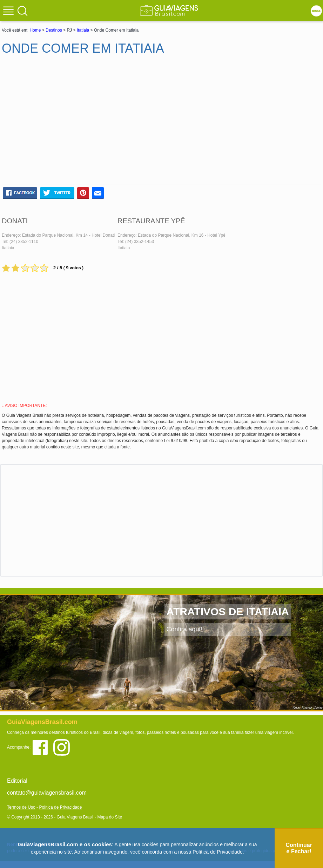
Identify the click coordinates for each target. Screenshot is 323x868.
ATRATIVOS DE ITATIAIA (227, 611)
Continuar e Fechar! (299, 848)
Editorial (17, 781)
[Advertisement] (69, 123)
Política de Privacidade (60, 807)
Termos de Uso (21, 807)
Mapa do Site (110, 817)
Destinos (54, 30)
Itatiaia (83, 30)
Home (35, 30)
